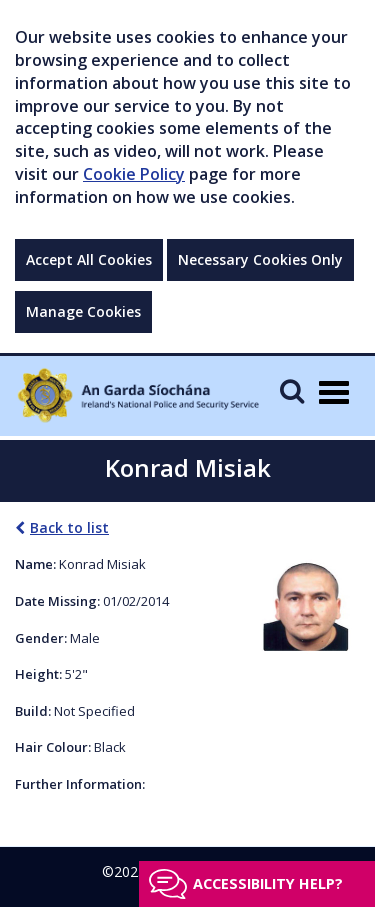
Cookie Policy (134, 174)
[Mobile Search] (292, 390)
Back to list (62, 527)
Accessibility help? (268, 883)
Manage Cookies (83, 311)
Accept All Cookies (89, 259)
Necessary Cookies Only (260, 259)
